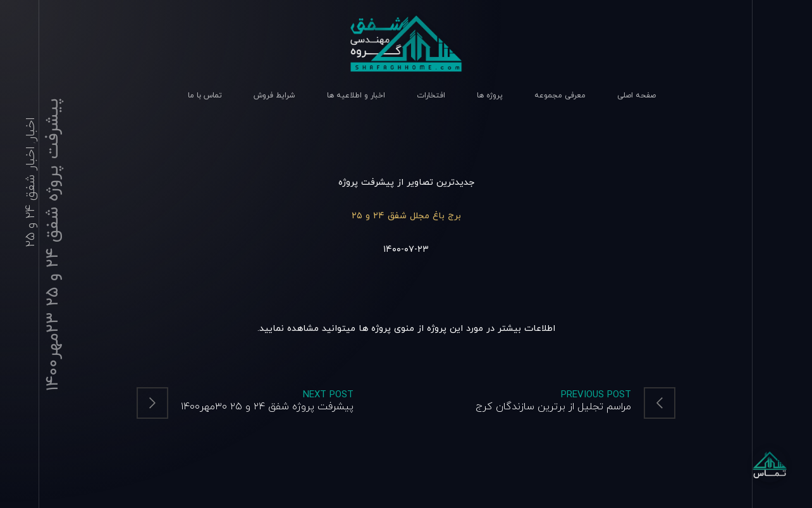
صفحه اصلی (637, 96)
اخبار (31, 129)
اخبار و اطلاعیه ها (356, 96)
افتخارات (431, 96)
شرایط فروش (274, 96)
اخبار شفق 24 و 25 (31, 197)
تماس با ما (205, 96)
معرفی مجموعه (560, 96)
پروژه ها (490, 96)
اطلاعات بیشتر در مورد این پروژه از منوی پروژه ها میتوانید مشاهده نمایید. (406, 329)
